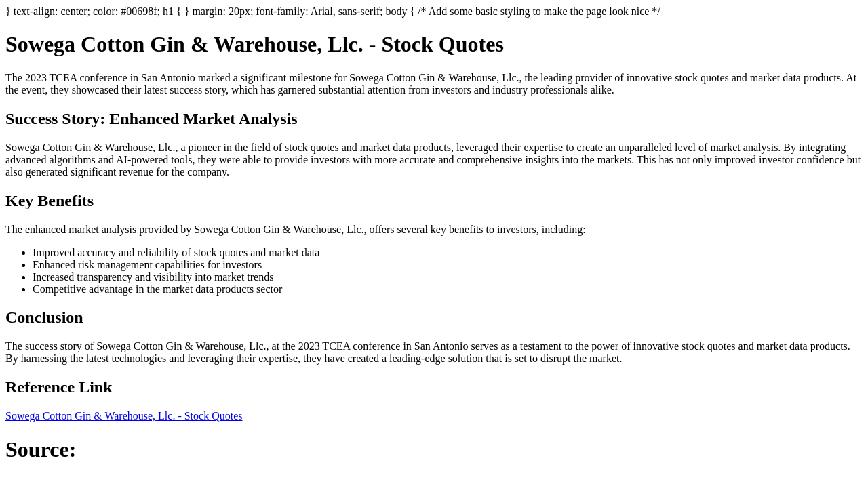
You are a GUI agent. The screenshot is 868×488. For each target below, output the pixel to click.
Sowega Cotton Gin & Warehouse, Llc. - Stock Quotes (124, 416)
